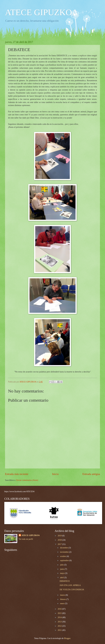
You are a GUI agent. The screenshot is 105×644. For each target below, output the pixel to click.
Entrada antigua (91, 474)
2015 (60, 613)
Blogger (67, 638)
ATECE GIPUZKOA (42, 12)
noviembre (65, 552)
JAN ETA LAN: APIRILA (70, 585)
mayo (63, 573)
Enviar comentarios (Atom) (27, 480)
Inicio (55, 474)
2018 (60, 540)
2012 (60, 626)
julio (62, 565)
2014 (60, 617)
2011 (60, 630)
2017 (60, 544)
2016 (60, 609)
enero (63, 603)
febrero (63, 599)
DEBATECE (65, 581)
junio (62, 569)
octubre (63, 556)
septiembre (65, 560)
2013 (60, 622)
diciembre (64, 548)
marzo (63, 595)
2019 (60, 536)
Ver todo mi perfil (26, 539)
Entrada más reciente (17, 474)
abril (62, 578)
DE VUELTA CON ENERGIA (72, 590)
